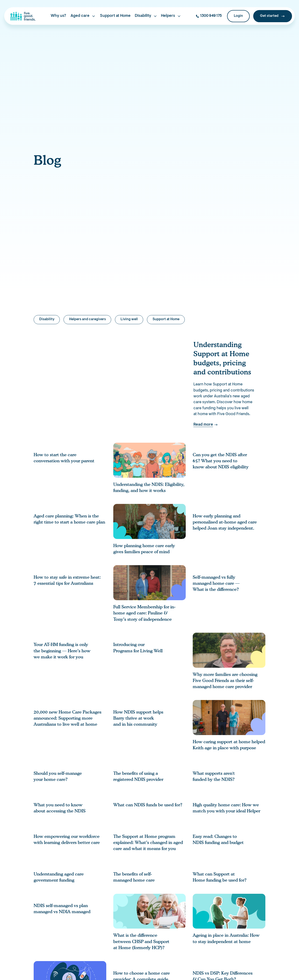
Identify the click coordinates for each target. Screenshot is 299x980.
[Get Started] (273, 16)
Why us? (58, 16)
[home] (23, 16)
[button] (83, 16)
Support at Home (115, 16)
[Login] (238, 16)
